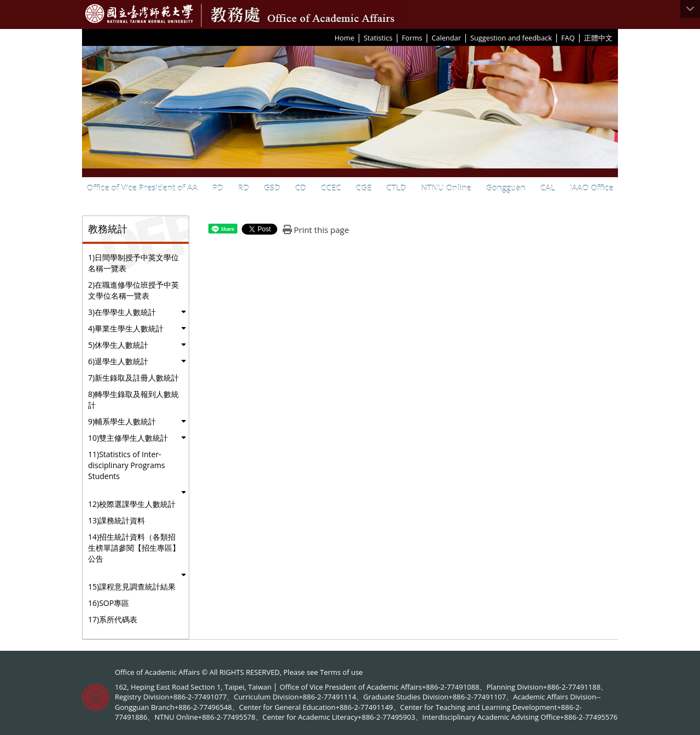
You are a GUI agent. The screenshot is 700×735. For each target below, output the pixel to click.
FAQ (568, 38)
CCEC (331, 188)
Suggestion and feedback (511, 38)
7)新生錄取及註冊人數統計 (133, 378)
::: (331, 37)
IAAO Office (592, 188)
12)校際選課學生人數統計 (132, 504)
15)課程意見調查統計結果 (132, 587)
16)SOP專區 (109, 603)
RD (243, 188)
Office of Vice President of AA (142, 188)
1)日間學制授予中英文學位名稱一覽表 (133, 263)
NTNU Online (446, 188)
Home (345, 38)
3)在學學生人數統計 (122, 312)
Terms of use (341, 672)
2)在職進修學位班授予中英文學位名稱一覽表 (133, 290)
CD (300, 188)
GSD (272, 188)
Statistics (378, 38)
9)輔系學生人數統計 (122, 421)
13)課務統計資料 (116, 520)
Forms (412, 38)
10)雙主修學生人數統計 (128, 438)
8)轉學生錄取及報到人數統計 (133, 399)
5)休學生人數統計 (118, 345)
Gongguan (506, 188)
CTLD (396, 188)
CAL (548, 188)
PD (218, 188)
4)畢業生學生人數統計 (126, 328)
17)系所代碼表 (113, 619)
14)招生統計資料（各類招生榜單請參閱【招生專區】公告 (134, 548)
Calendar (446, 38)
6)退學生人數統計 (118, 361)
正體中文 (598, 38)
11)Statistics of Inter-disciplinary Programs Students (127, 465)
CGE (364, 188)
